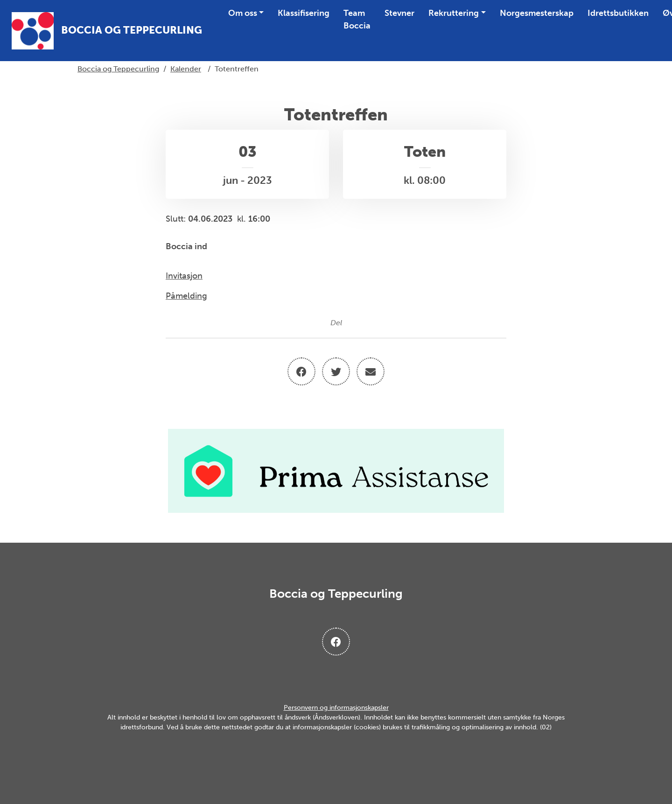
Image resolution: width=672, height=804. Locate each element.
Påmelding (186, 296)
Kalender (186, 69)
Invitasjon (184, 276)
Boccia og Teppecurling (118, 69)
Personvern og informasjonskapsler (336, 708)
